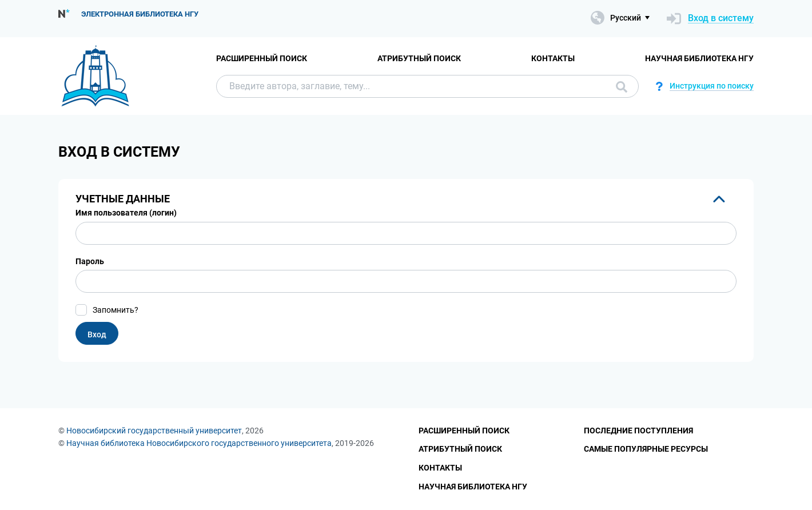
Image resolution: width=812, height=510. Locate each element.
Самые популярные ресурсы (646, 449)
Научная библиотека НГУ (699, 58)
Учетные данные (123, 199)
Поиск (622, 87)
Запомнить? (116, 310)
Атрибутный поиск (419, 58)
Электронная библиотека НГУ (140, 14)
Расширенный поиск (262, 58)
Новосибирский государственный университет (154, 431)
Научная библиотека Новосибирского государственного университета (199, 443)
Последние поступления (638, 431)
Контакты (553, 58)
